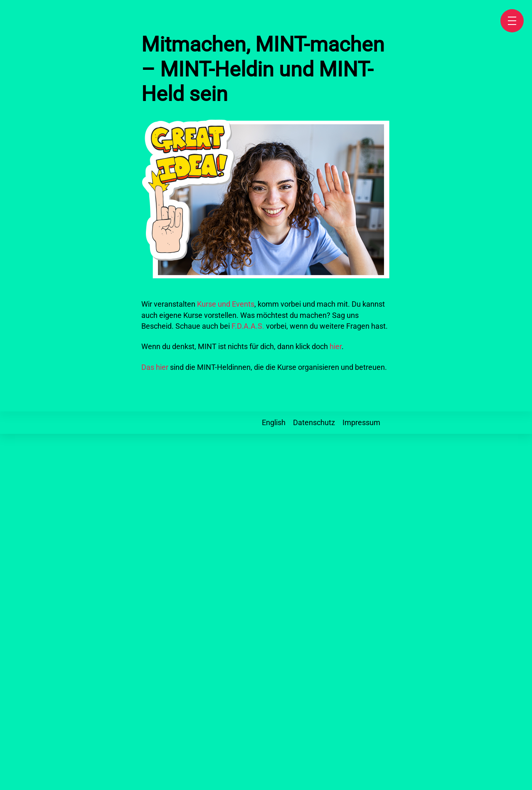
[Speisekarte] (512, 21)
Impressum (361, 423)
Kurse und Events (226, 304)
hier (336, 347)
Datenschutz (314, 423)
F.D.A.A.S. (248, 326)
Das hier (155, 367)
